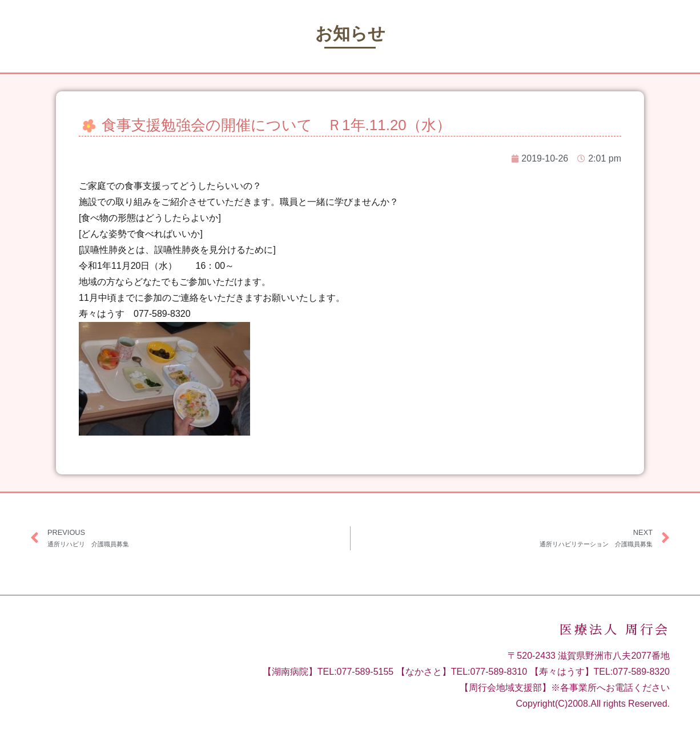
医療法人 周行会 (615, 630)
